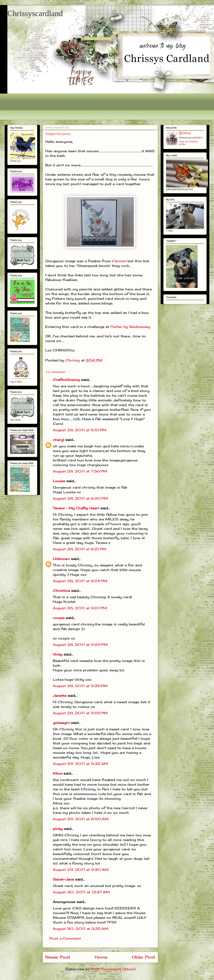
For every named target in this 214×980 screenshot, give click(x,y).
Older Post (144, 957)
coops (59, 618)
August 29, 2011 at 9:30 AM (81, 870)
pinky (58, 829)
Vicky (58, 654)
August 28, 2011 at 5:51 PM (80, 430)
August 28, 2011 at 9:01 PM (80, 608)
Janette (60, 696)
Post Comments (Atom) (113, 969)
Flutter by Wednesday (130, 327)
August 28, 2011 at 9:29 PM (80, 645)
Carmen (119, 261)
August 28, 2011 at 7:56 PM (80, 471)
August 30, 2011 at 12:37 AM (81, 892)
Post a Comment (65, 938)
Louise (59, 481)
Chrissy (187, 133)
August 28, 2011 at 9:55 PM (80, 713)
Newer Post (58, 957)
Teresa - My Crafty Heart (76, 508)
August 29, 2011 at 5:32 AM (80, 764)
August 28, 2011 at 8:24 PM (80, 581)
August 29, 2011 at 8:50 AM (81, 819)
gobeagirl (61, 723)
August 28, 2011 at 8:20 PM (81, 498)
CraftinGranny (66, 380)
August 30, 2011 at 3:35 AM (81, 929)
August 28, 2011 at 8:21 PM (79, 549)
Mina (58, 773)
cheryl (58, 440)
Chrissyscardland (35, 13)
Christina (61, 591)
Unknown (61, 559)
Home (101, 957)
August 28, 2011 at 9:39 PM (80, 686)
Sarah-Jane (63, 879)
